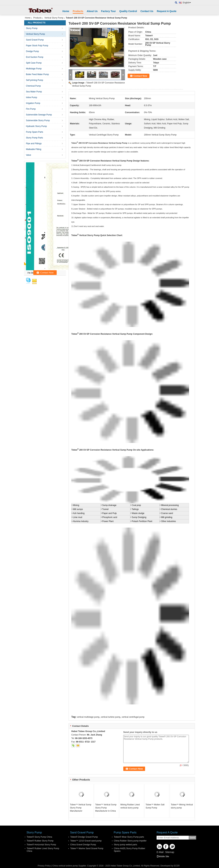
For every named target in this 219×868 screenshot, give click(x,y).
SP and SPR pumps (146, 204)
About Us (92, 11)
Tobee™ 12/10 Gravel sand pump (86, 841)
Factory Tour (109, 11)
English (187, 3)
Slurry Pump (32, 28)
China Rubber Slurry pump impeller (130, 841)
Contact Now (140, 76)
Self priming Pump (35, 80)
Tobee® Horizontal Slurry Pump (41, 845)
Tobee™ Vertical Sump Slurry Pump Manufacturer (81, 808)
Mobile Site (163, 856)
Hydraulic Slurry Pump (36, 126)
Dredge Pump (32, 51)
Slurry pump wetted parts (125, 845)
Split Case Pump (34, 63)
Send (192, 838)
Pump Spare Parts (35, 132)
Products (78, 11)
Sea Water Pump (34, 92)
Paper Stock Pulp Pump (37, 46)
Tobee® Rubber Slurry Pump (40, 841)
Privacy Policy (44, 866)
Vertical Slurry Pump (54, 18)
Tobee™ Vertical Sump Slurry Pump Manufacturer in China (106, 808)
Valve (29, 155)
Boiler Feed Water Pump (37, 74)
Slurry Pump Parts (34, 138)
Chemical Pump (33, 86)
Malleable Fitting (34, 149)
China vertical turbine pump (65, 866)
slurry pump (116, 165)
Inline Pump (31, 97)
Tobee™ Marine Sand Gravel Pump (87, 848)
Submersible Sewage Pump (39, 115)
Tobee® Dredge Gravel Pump (84, 837)
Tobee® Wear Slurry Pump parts (129, 837)
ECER (177, 866)
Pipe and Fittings (34, 144)
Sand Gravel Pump (35, 40)
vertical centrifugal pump (133, 717)
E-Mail (160, 852)
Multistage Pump (34, 69)
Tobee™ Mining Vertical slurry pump (182, 806)
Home (66, 11)
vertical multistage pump (88, 717)
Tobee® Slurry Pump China (39, 837)
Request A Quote (167, 11)
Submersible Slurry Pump (38, 120)
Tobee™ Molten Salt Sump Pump (155, 806)
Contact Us (147, 11)
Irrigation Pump (33, 103)
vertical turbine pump (111, 717)
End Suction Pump (35, 57)
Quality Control (128, 11)
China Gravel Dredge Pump (83, 845)
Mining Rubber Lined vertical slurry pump (130, 806)
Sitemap (170, 852)
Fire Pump (31, 109)
